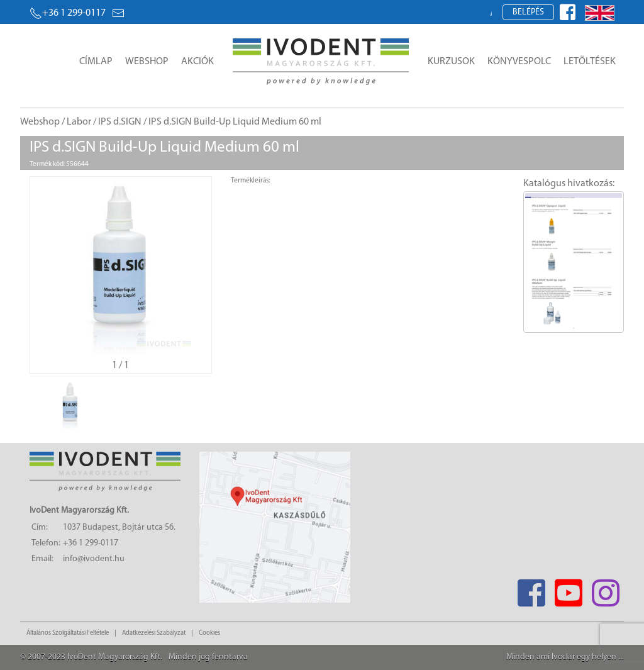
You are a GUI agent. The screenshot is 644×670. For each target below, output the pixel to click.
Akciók (197, 62)
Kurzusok (451, 62)
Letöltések (590, 62)
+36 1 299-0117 (68, 13)
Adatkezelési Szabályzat (154, 633)
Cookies (209, 633)
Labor (79, 122)
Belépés (528, 12)
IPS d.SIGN (120, 122)
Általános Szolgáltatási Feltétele (68, 633)
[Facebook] (531, 589)
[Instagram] (605, 589)
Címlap (96, 62)
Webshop (147, 62)
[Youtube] (568, 589)
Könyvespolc (519, 62)
